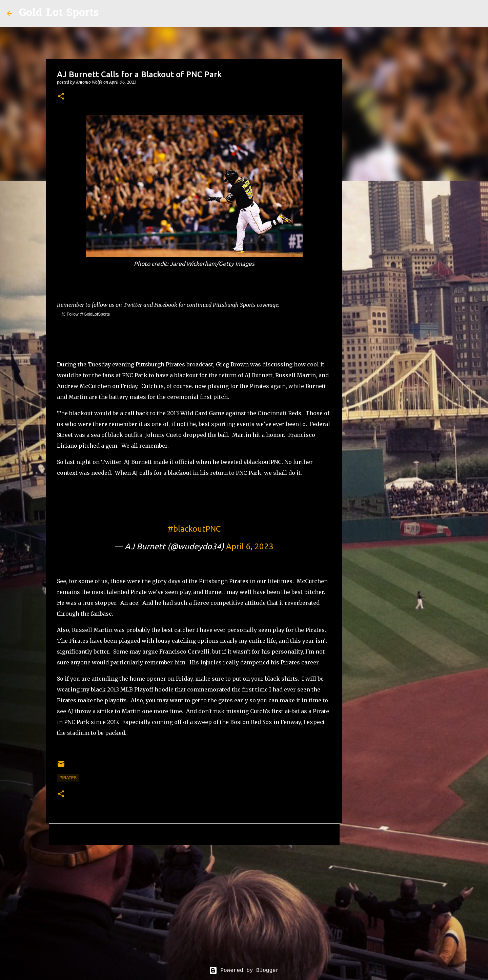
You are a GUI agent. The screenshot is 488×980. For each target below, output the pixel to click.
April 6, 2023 (250, 546)
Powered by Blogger (244, 971)
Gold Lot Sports (59, 13)
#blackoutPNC (194, 529)
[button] (61, 97)
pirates (68, 778)
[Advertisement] (194, 903)
